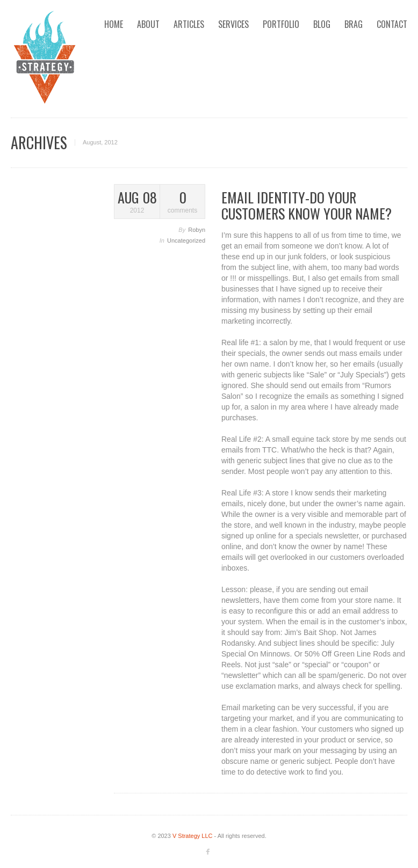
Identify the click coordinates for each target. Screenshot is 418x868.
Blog (322, 24)
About (148, 24)
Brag (354, 24)
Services (233, 24)
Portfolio (281, 24)
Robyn (197, 230)
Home (114, 24)
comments (182, 202)
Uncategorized (186, 240)
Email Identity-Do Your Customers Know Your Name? (307, 205)
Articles (189, 24)
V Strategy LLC (193, 836)
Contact (392, 24)
